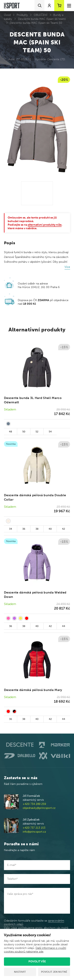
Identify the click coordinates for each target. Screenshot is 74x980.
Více (67, 267)
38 (37, 529)
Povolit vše (37, 961)
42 (63, 529)
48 (10, 432)
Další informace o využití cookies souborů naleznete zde (35, 950)
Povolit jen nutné (54, 972)
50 (24, 432)
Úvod (7, 15)
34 (11, 529)
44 (64, 626)
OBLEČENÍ (41, 15)
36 (24, 529)
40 (50, 529)
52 (37, 432)
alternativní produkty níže (45, 225)
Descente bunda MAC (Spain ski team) (42, 19)
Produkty (22, 15)
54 (50, 432)
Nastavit (20, 972)
